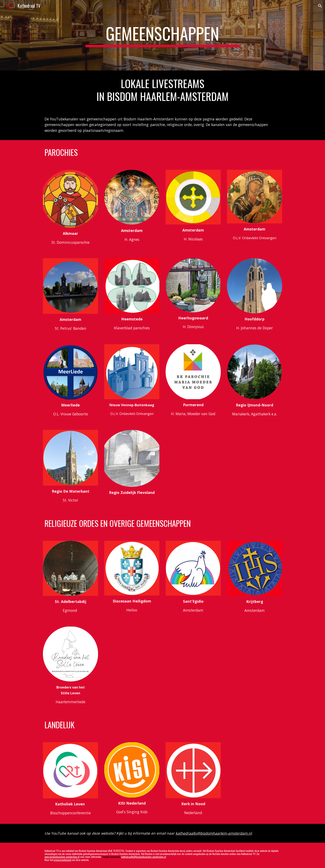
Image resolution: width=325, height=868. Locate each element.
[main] (162, 35)
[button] (320, 6)
